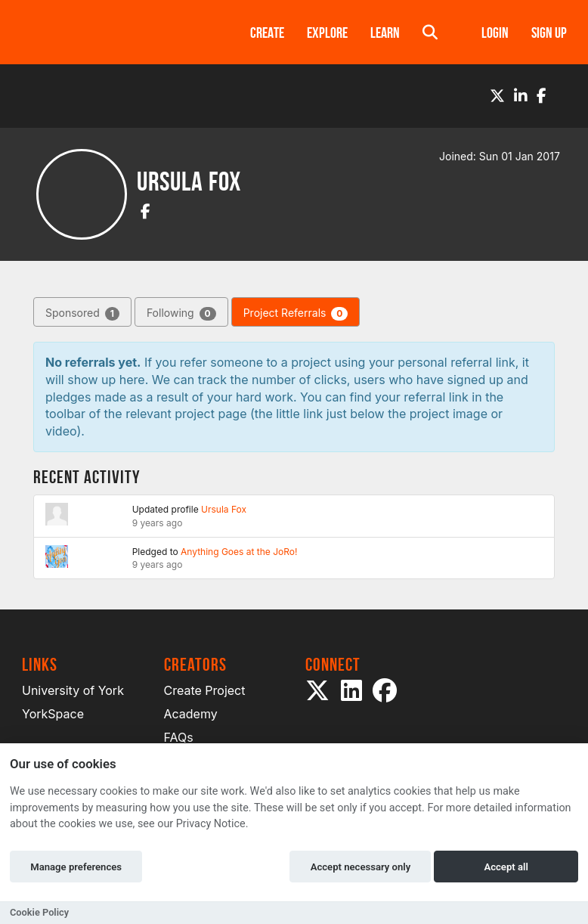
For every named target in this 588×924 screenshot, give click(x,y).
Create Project (205, 690)
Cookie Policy (39, 912)
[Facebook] (542, 96)
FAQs (179, 737)
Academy (191, 714)
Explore (327, 33)
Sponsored (82, 313)
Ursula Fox (224, 509)
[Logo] (116, 32)
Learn (385, 33)
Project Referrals (296, 313)
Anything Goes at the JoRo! (239, 552)
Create (267, 33)
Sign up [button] (549, 33)
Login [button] (495, 33)
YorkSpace (53, 714)
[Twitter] (497, 96)
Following (181, 313)
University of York (73, 690)
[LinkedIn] (521, 96)
